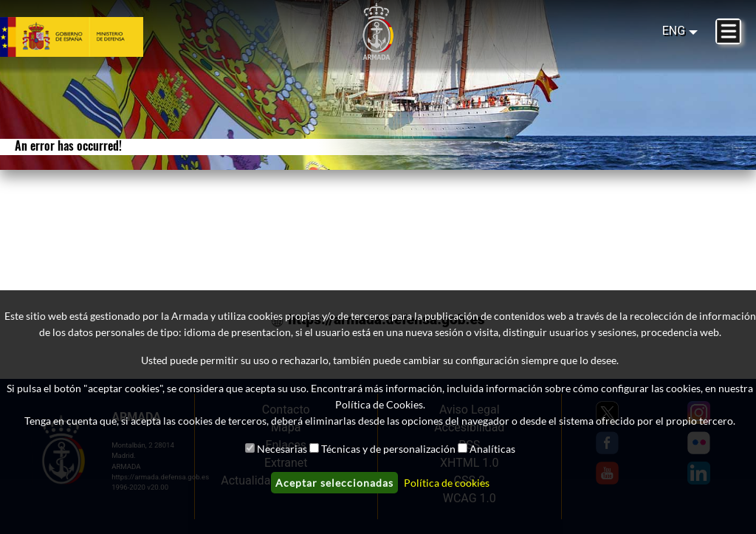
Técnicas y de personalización (388, 449)
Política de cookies (447, 483)
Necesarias (282, 449)
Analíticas (492, 449)
